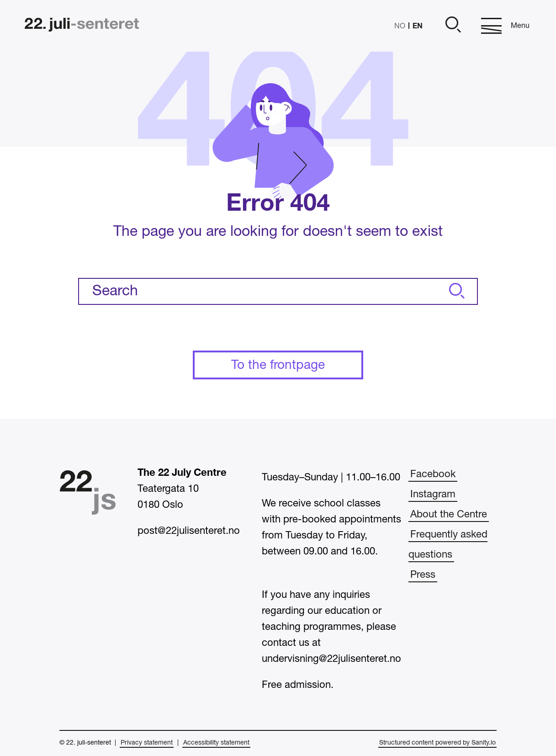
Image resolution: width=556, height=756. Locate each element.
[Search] (455, 291)
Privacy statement (147, 743)
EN (418, 25)
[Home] (82, 26)
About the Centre (449, 515)
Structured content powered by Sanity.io (437, 743)
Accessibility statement (216, 743)
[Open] (452, 26)
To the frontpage (278, 366)
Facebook (433, 474)
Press (423, 575)
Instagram (433, 495)
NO (400, 27)
